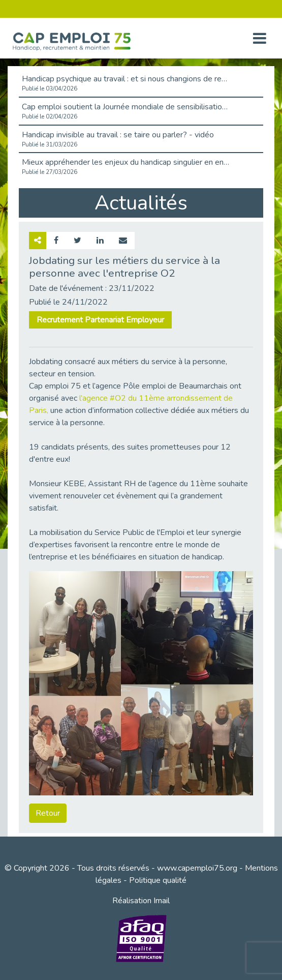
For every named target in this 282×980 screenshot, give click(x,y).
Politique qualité (158, 880)
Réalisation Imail (141, 901)
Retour (48, 813)
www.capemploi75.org (197, 868)
